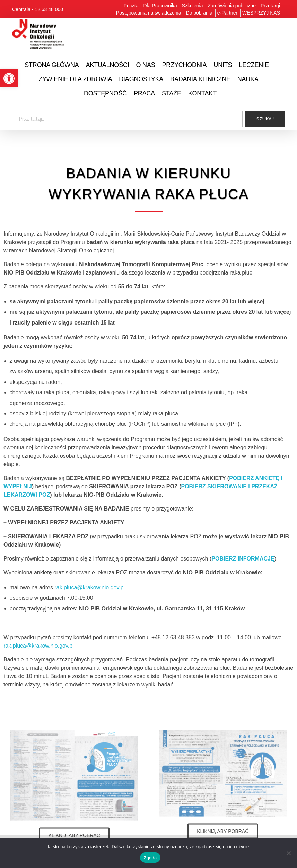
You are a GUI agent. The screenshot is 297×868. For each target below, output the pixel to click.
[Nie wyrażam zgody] (288, 853)
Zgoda (150, 858)
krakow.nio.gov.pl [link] (53, 646)
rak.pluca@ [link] (18, 646)
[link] (9, 78)
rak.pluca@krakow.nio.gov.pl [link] (90, 587)
